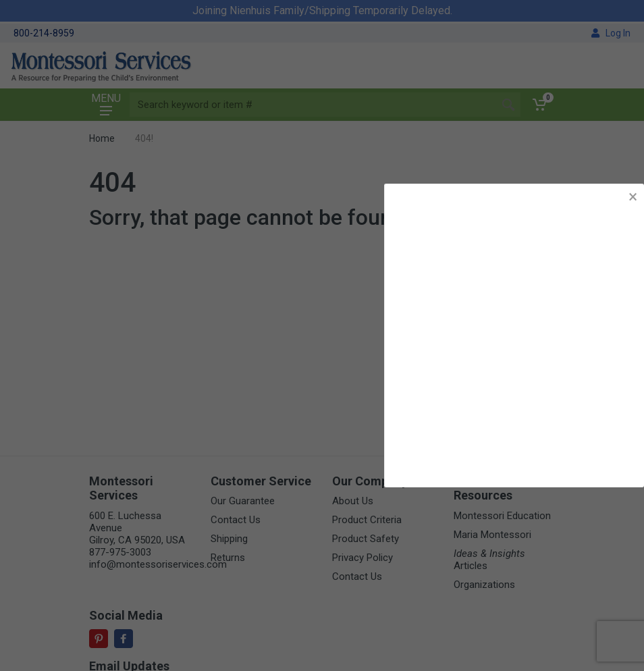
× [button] (633, 197)
